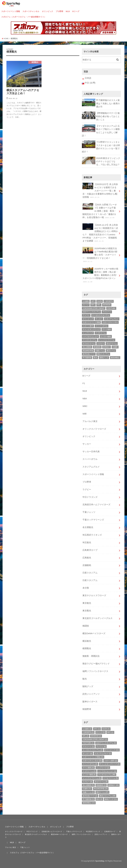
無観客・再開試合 (91, 656)
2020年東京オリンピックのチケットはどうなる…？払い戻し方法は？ (108, 161)
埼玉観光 (87, 542)
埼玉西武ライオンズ (92, 535)
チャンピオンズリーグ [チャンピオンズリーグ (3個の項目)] (91, 329)
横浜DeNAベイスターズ (94, 633)
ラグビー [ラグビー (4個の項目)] (101, 344)
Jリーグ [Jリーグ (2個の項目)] (86, 305)
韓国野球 (87, 709)
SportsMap (100, 861)
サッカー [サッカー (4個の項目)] (99, 319)
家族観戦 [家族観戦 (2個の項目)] (97, 347)
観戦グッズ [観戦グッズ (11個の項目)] (104, 358)
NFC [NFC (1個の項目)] (93, 305)
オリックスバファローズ (94, 429)
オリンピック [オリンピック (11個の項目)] (88, 319)
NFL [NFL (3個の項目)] (99, 305)
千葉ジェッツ (89, 512)
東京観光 (87, 603)
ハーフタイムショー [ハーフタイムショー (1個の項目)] (90, 337)
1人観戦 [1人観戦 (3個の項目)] (86, 301)
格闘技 (86, 626)
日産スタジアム (90, 573)
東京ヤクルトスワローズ (94, 595)
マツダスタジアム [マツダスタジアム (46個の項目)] (90, 340)
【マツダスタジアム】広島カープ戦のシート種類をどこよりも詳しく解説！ (101, 131)
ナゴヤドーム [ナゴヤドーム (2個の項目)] (101, 333)
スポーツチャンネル (31, 11)
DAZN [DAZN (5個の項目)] (100, 301)
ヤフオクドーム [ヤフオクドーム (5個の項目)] (89, 344)
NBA (85, 399)
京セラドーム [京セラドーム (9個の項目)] (112, 344)
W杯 (85, 414)
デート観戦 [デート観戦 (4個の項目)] (107, 329)
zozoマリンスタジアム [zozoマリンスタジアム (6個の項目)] (91, 312)
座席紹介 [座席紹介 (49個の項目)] (107, 347)
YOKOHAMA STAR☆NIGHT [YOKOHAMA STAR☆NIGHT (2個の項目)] (94, 308)
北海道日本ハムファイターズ (96, 505)
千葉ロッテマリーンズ (93, 520)
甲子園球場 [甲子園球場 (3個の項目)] (87, 358)
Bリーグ (76, 11)
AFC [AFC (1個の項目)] (93, 301)
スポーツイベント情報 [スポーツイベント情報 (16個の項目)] (91, 322)
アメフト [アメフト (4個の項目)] (86, 315)
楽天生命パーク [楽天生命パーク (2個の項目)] (89, 354)
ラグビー (87, 489)
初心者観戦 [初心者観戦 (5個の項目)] (87, 347)
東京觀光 (87, 611)
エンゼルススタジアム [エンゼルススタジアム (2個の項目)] (101, 315)
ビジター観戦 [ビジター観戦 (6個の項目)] (106, 337)
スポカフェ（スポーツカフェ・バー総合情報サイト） (24, 17)
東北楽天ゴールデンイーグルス (98, 618)
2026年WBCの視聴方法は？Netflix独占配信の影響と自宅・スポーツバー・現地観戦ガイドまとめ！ (100, 255)
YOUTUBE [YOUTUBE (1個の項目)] (111, 308)
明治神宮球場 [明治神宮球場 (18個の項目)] (88, 351)
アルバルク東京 (90, 421)
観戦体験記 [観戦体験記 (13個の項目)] (115, 358)
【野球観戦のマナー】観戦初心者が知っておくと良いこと (108, 116)
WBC (85, 406)
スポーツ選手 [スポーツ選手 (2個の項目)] (88, 326)
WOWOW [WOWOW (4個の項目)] (107, 305)
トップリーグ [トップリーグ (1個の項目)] (88, 333)
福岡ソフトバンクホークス (95, 671)
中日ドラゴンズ (90, 497)
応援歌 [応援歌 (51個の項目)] (115, 347)
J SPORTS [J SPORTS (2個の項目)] (109, 301)
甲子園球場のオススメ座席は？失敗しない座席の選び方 (108, 103)
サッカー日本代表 (91, 452)
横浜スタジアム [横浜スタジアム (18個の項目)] (103, 354)
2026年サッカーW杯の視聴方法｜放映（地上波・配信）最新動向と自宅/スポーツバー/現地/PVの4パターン (100, 275)
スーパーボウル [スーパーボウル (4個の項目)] (102, 326)
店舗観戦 (87, 565)
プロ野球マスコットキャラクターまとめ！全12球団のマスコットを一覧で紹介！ (101, 147)
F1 (84, 383)
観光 (85, 679)
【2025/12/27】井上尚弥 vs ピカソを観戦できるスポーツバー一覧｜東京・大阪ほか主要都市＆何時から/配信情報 (100, 191)
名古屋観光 (88, 527)
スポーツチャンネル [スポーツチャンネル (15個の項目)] (110, 322)
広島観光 (87, 558)
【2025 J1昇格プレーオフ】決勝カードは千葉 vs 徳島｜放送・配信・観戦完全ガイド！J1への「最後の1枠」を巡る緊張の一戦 (100, 211)
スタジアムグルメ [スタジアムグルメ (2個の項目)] (112, 319)
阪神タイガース (90, 702)
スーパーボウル (90, 459)
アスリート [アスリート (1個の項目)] (107, 312)
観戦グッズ (88, 686)
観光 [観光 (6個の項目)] (96, 358)
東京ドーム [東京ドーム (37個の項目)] (111, 351)
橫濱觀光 (87, 648)
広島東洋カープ (90, 550)
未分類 (86, 588)
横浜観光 (87, 641)
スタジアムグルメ (91, 467)
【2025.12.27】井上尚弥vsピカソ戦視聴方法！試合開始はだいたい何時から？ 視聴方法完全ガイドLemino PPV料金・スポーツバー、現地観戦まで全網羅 (100, 233)
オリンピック (48, 11)
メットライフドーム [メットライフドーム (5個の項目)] (107, 340)
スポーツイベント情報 (11, 11)
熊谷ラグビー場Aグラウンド (96, 664)
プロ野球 (59, 11)
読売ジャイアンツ (91, 694)
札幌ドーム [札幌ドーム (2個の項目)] (100, 351)
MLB (68, 11)
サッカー (87, 444)
